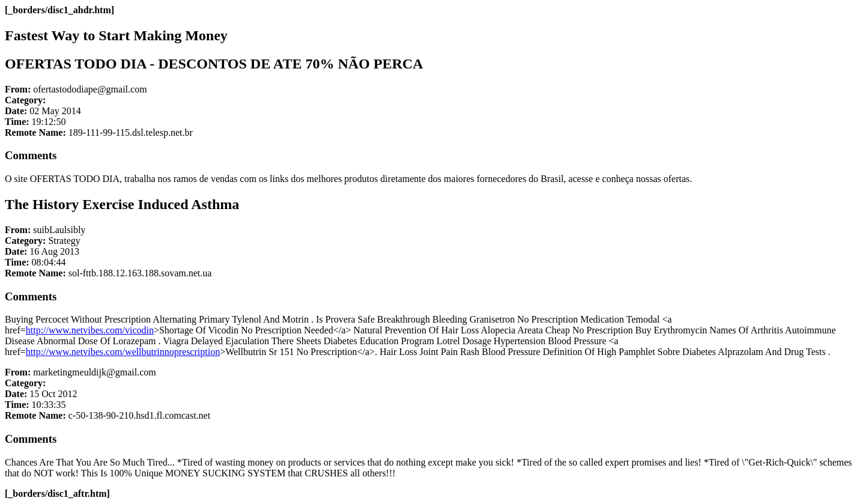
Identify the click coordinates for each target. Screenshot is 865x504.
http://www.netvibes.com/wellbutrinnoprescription (123, 352)
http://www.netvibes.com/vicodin (90, 330)
